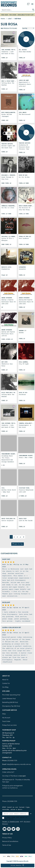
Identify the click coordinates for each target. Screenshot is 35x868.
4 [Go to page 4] (20, 537)
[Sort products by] (28, 28)
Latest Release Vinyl (9, 698)
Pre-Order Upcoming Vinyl (11, 695)
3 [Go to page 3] (17, 537)
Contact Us (6, 683)
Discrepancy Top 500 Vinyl (11, 706)
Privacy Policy (7, 837)
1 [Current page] (11, 537)
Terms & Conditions (11, 822)
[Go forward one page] (24, 537)
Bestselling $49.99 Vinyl (10, 702)
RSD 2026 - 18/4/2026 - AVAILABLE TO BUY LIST (17, 15)
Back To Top (18, 544)
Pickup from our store (9, 725)
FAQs (4, 714)
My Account (6, 717)
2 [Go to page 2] (14, 537)
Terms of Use (7, 845)
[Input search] (16, 10)
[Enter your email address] (15, 814)
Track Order (6, 721)
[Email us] (4, 829)
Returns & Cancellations (10, 841)
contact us (6, 788)
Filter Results (18, 865)
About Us (5, 679)
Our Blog (5, 687)
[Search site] (33, 10)
